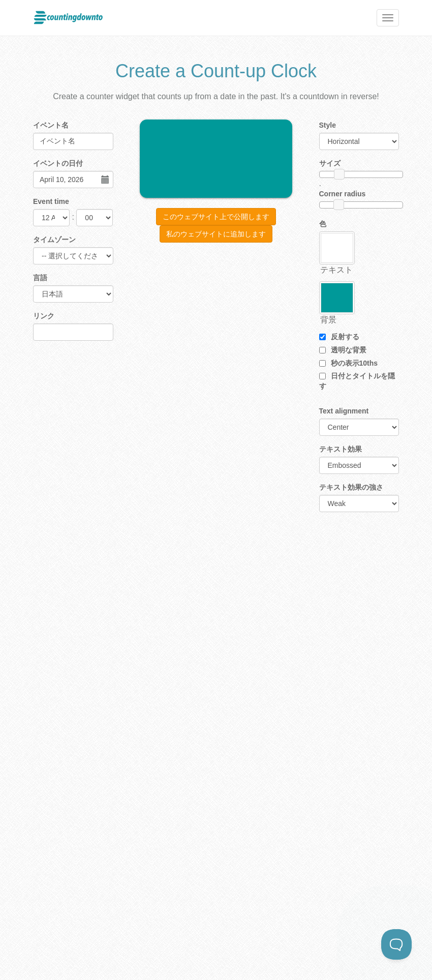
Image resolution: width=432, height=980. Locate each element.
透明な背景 (343, 350)
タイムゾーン (54, 240)
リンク (44, 316)
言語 (40, 278)
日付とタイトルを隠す (357, 381)
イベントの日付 (58, 163)
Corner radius (343, 194)
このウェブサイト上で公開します (216, 217)
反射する (339, 337)
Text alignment (344, 411)
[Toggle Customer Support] (396, 944)
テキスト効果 (341, 449)
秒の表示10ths (349, 363)
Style (328, 125)
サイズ (330, 163)
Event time (51, 201)
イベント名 (51, 125)
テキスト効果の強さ (351, 487)
